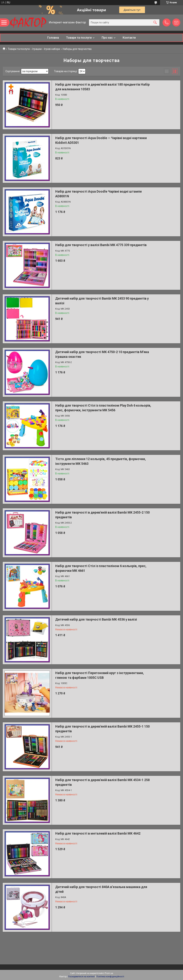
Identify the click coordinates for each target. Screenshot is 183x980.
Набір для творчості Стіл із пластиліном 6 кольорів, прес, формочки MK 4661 (101, 568)
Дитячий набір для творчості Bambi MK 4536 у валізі (96, 619)
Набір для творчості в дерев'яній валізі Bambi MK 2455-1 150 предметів (102, 729)
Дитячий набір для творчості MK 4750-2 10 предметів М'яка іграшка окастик (102, 354)
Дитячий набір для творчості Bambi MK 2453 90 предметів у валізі (102, 301)
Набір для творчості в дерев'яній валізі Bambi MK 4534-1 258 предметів (102, 782)
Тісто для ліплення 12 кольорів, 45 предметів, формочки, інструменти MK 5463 (101, 461)
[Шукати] (155, 23)
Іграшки (37, 49)
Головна (53, 38)
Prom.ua (109, 973)
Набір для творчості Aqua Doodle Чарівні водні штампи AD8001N (98, 194)
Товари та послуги (79, 38)
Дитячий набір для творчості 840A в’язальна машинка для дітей (101, 889)
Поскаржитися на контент (81, 977)
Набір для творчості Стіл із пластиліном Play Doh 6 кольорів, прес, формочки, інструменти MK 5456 (103, 408)
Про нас (107, 38)
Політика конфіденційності (110, 977)
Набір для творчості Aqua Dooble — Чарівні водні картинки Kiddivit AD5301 (101, 140)
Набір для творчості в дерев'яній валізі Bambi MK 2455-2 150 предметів (102, 515)
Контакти (129, 38)
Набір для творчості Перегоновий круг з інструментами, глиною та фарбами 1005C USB (100, 675)
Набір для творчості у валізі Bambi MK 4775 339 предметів (101, 245)
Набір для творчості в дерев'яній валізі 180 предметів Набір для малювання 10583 (102, 87)
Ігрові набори (52, 49)
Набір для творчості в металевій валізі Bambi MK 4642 (98, 833)
